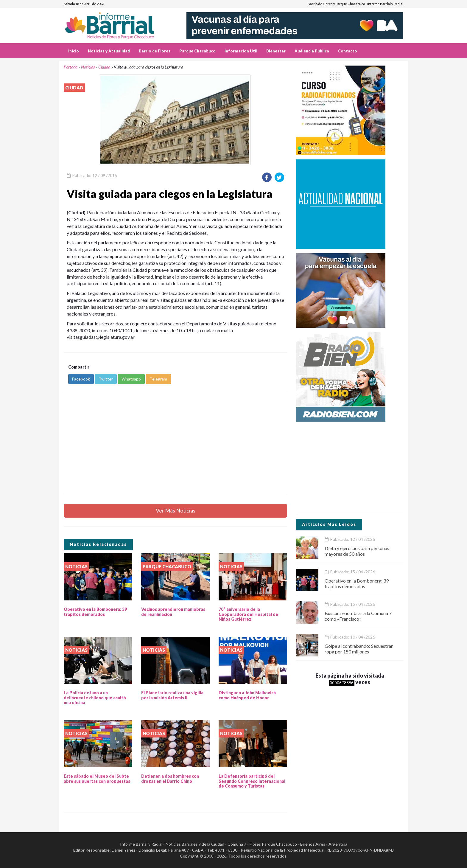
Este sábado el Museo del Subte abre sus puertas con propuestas (97, 779)
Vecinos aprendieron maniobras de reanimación (173, 612)
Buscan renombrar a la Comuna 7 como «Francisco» (358, 616)
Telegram (158, 379)
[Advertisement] (175, 444)
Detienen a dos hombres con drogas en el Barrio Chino (170, 779)
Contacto (348, 51)
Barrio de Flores (155, 51)
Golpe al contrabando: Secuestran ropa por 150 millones (359, 649)
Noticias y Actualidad (109, 51)
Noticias (88, 67)
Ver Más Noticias (176, 510)
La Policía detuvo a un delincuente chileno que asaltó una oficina (95, 698)
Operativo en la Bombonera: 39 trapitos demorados (95, 612)
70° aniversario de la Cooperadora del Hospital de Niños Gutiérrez (248, 614)
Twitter (106, 379)
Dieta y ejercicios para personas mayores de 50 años (357, 551)
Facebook (81, 379)
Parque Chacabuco (197, 51)
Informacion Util (241, 51)
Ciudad (104, 67)
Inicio (74, 51)
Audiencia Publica (312, 51)
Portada (71, 67)
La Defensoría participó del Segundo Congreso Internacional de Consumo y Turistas (252, 781)
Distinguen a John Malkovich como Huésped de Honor (247, 695)
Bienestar (276, 51)
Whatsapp (131, 379)
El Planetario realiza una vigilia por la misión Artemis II (172, 695)
